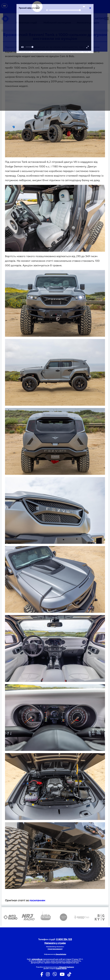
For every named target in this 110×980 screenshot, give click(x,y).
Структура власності (55, 949)
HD (4, 6)
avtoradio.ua (37, 959)
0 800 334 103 (64, 939)
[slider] (65, 10)
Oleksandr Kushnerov (66, 967)
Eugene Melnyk (61, 968)
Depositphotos (61, 954)
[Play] (37, 7)
